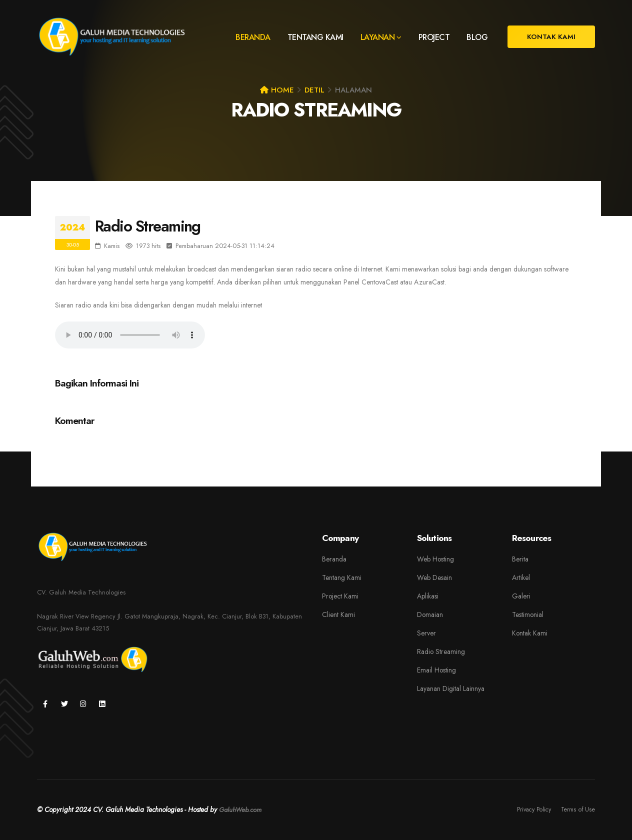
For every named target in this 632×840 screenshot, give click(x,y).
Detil (314, 90)
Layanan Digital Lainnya (451, 688)
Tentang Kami (342, 577)
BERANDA (253, 37)
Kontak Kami (530, 633)
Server (426, 633)
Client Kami (338, 614)
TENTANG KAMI (315, 37)
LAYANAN (378, 37)
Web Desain (434, 577)
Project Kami (340, 596)
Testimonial (528, 614)
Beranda (334, 559)
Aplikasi (428, 596)
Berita (520, 559)
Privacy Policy (531, 809)
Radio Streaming (441, 651)
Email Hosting (436, 670)
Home (277, 90)
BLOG (477, 37)
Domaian (430, 614)
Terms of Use (577, 809)
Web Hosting (435, 559)
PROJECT (434, 37)
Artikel (521, 577)
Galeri (521, 596)
